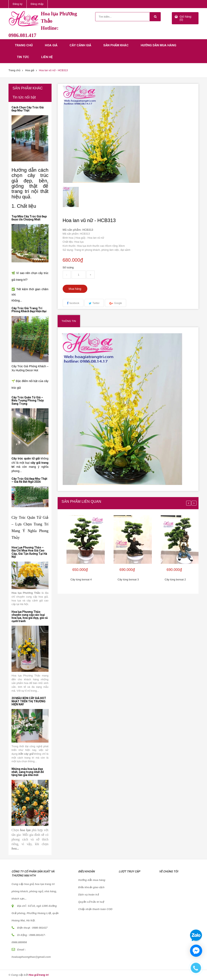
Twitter (96, 303)
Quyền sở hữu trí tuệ (91, 902)
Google (118, 303)
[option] (79, 197)
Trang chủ (24, 45)
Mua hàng (75, 289)
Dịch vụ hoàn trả (88, 895)
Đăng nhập (37, 4)
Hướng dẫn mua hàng (158, 45)
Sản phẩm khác (116, 45)
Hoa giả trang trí (39, 975)
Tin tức (23, 57)
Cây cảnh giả (80, 45)
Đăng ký (18, 4)
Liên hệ (47, 57)
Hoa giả (51, 45)
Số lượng (68, 267)
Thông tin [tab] (69, 321)
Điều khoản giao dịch (91, 887)
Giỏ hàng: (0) (186, 18)
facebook (74, 303)
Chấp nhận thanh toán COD (95, 909)
